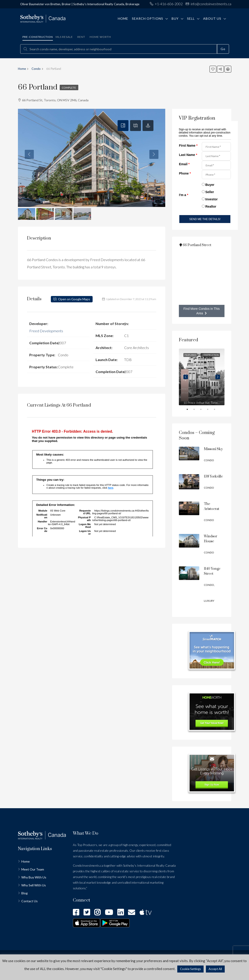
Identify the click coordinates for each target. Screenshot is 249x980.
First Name (188, 146)
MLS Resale (64, 37)
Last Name (188, 155)
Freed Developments (46, 331)
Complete (69, 88)
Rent (81, 37)
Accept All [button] (215, 969)
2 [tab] (197, 410)
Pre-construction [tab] (38, 37)
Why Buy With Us (34, 877)
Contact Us (30, 901)
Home (123, 18)
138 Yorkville (213, 477)
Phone (185, 173)
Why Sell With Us (34, 885)
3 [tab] (204, 410)
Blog (25, 893)
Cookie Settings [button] (190, 969)
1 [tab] (190, 410)
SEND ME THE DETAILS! (205, 219)
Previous (186, 377)
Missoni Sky (213, 449)
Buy (175, 18)
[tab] (123, 126)
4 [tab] (211, 410)
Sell (191, 18)
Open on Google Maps (72, 299)
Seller (210, 192)
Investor (212, 199)
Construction (210, 355)
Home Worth (100, 37)
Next (218, 377)
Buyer (210, 185)
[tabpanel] (202, 377)
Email (184, 164)
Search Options (148, 18)
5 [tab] (217, 410)
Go (223, 49)
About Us (212, 18)
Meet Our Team (33, 869)
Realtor (211, 206)
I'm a (184, 195)
